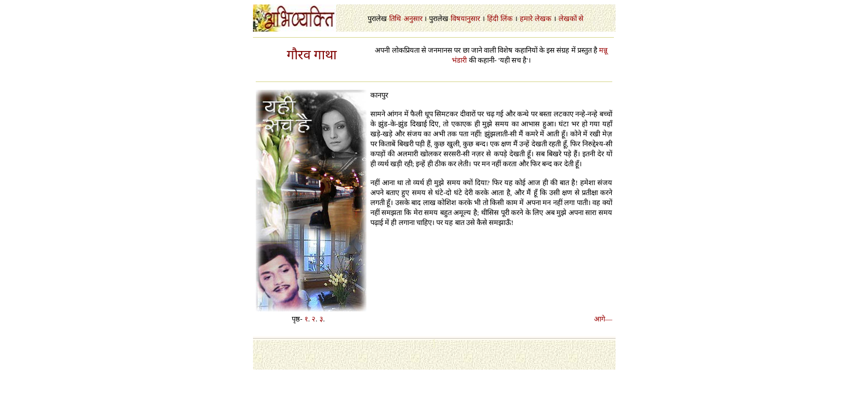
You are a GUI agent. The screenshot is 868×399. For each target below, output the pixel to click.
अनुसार (413, 19)
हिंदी (493, 19)
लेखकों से (571, 19)
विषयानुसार (465, 19)
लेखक (543, 19)
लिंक (507, 19)
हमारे (526, 19)
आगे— (603, 319)
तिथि (395, 19)
